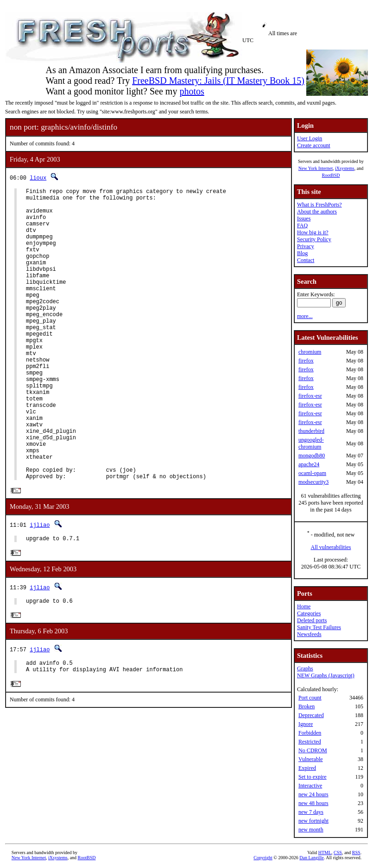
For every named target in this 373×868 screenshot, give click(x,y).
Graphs (305, 668)
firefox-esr (310, 396)
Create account (314, 145)
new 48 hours (313, 803)
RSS (356, 852)
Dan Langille (311, 858)
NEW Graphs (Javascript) (326, 675)
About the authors (317, 212)
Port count (310, 698)
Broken (307, 706)
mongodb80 (312, 456)
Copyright (263, 858)
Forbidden (310, 733)
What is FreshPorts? (319, 205)
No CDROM (313, 750)
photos (192, 91)
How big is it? (313, 232)
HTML (325, 852)
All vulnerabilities (331, 547)
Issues (304, 219)
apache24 (309, 464)
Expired (307, 768)
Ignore (306, 724)
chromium (310, 352)
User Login (310, 138)
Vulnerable (311, 759)
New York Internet (316, 168)
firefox (306, 361)
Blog (302, 253)
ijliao (40, 588)
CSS (338, 852)
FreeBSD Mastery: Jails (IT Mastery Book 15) (218, 81)
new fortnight (313, 821)
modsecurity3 (313, 482)
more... (305, 316)
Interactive (310, 786)
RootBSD (331, 175)
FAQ (302, 225)
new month (311, 830)
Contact (306, 260)
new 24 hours (313, 794)
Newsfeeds (309, 634)
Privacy (306, 246)
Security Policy (314, 239)
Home (304, 606)
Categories (309, 613)
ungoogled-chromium (311, 443)
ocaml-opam (312, 473)
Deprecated (311, 715)
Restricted (310, 742)
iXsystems (345, 168)
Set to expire (313, 777)
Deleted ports (312, 620)
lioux (38, 178)
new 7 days (311, 812)
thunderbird (311, 431)
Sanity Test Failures (319, 627)
